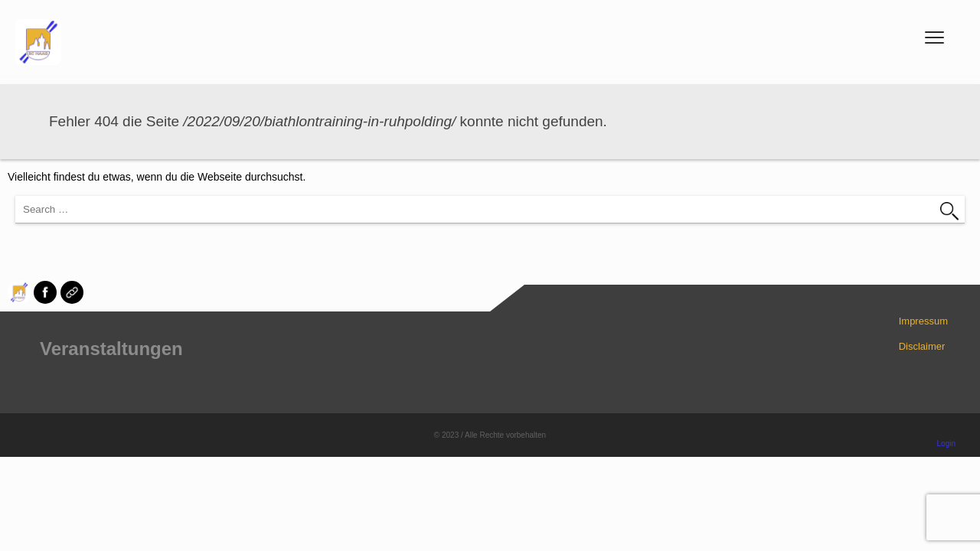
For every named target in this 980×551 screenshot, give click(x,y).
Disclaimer (922, 346)
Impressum (923, 321)
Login (946, 443)
